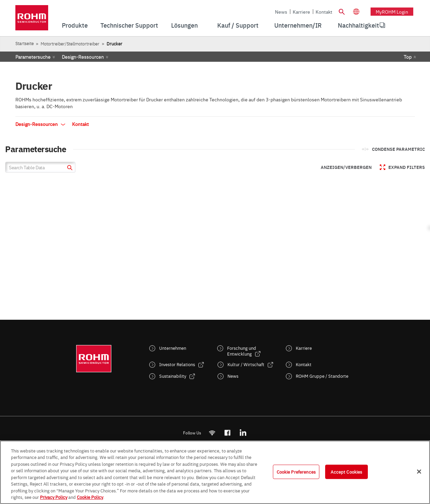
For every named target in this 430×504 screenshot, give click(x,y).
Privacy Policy (54, 497)
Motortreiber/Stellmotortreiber (70, 44)
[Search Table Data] (40, 167)
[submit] (69, 168)
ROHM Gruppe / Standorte (322, 376)
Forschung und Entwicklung (242, 351)
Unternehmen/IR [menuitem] (298, 25)
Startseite (25, 43)
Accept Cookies (346, 472)
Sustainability (173, 376)
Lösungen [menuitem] (184, 25)
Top (408, 57)
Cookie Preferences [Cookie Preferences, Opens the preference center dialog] (296, 472)
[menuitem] (358, 25)
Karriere (301, 12)
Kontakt (324, 12)
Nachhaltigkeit (358, 25)
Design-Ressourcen (83, 57)
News (281, 12)
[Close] (419, 472)
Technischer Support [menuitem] (129, 25)
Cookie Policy (90, 497)
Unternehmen (173, 348)
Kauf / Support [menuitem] (238, 25)
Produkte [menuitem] (75, 25)
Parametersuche (33, 57)
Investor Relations (177, 364)
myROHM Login (392, 12)
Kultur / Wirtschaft (246, 364)
